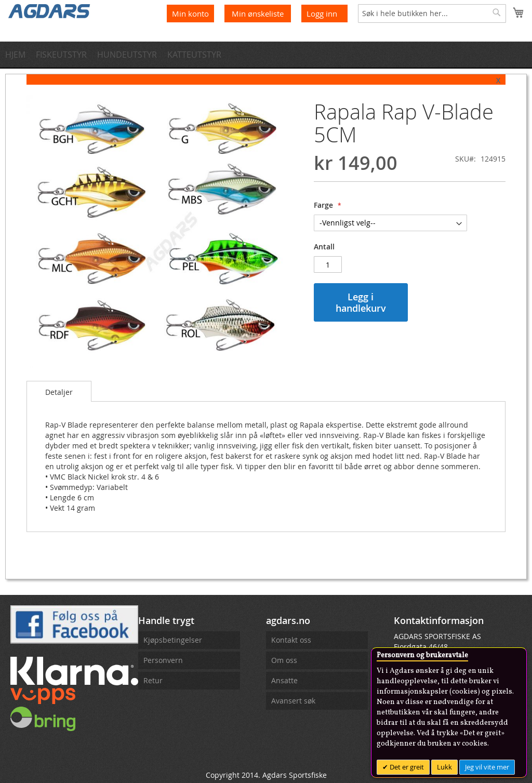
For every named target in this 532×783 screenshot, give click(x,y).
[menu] (266, 55)
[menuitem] (18, 55)
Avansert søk (293, 701)
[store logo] (49, 10)
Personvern (163, 660)
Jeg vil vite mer (487, 767)
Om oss (284, 660)
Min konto (190, 14)
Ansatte (284, 680)
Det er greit (406, 767)
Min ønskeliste (259, 14)
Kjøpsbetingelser (173, 640)
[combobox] (432, 14)
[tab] (59, 391)
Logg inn (322, 14)
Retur (153, 680)
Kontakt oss (291, 640)
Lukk (444, 767)
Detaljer (59, 392)
